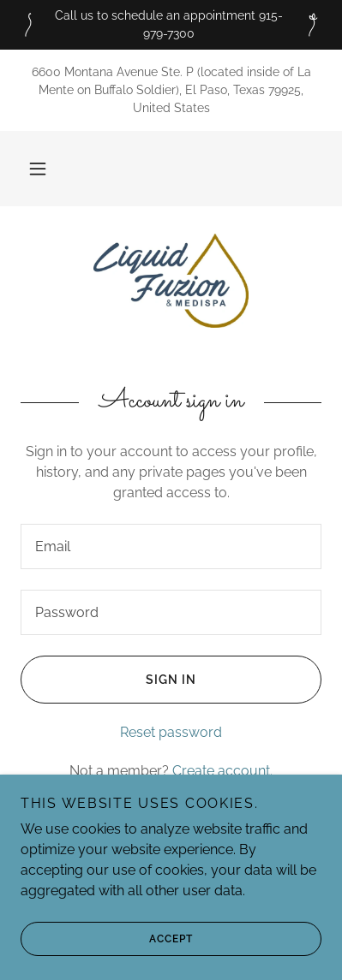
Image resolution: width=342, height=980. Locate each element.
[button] (38, 169)
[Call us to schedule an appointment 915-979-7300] (171, 25)
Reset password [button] (171, 732)
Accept (107, 939)
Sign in (108, 680)
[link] (171, 281)
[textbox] (171, 546)
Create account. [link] (222, 771)
